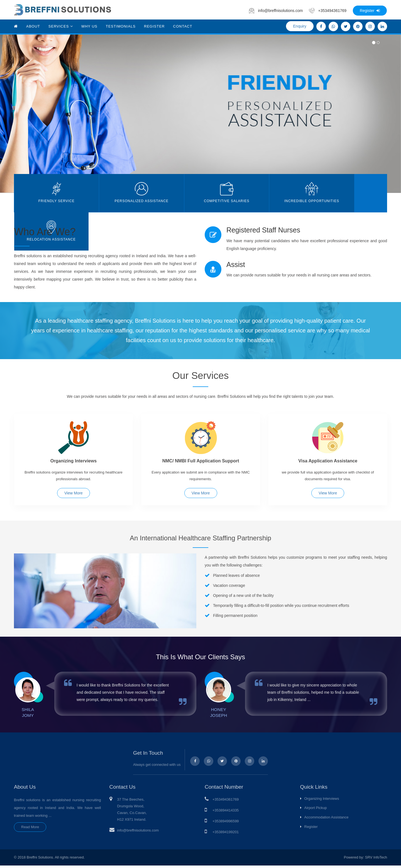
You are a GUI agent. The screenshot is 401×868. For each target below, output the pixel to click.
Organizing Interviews (322, 801)
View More (74, 494)
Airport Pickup (316, 810)
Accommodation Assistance (327, 819)
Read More (30, 829)
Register (370, 11)
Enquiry (300, 26)
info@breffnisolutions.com (138, 833)
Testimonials (121, 26)
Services (61, 26)
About (33, 26)
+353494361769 (226, 802)
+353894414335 (226, 812)
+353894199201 (226, 834)
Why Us (89, 26)
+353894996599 (226, 823)
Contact (183, 26)
